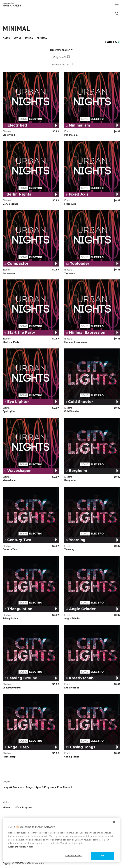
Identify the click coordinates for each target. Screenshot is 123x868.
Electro (7, 132)
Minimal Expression (76, 342)
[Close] (114, 822)
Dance (29, 38)
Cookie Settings (73, 856)
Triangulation (10, 619)
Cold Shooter (72, 411)
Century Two (10, 550)
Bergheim (70, 480)
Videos (7, 808)
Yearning (69, 550)
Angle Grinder (72, 619)
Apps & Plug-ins (45, 787)
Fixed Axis (70, 204)
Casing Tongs (72, 757)
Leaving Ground (12, 688)
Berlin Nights (10, 204)
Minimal (42, 38)
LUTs (16, 808)
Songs (18, 38)
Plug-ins (27, 808)
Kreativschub (72, 688)
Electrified (9, 135)
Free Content (65, 787)
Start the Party (11, 342)
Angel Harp (9, 757)
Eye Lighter (9, 411)
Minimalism (71, 135)
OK (103, 856)
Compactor (9, 273)
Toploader (70, 273)
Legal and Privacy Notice (21, 847)
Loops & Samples (13, 787)
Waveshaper (10, 480)
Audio (6, 38)
